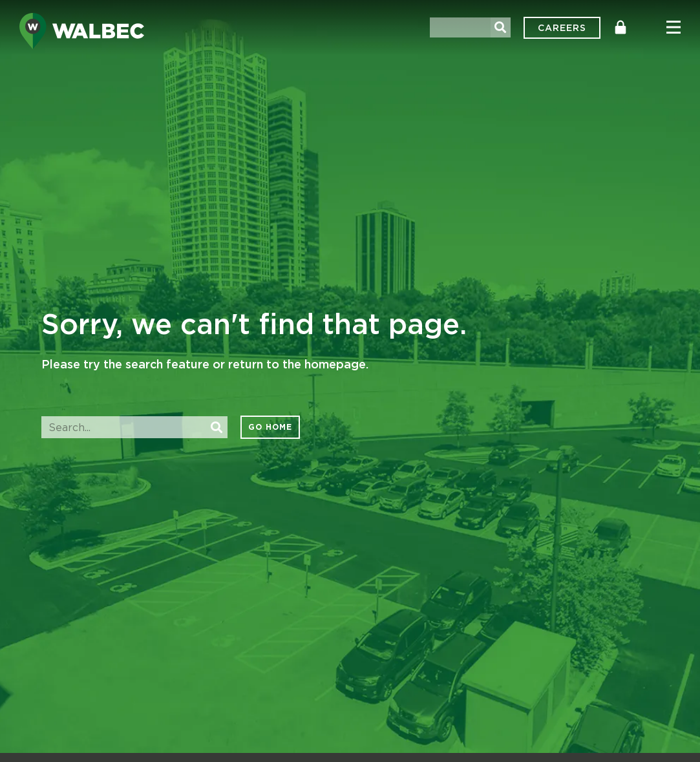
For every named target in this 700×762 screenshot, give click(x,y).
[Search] (501, 27)
